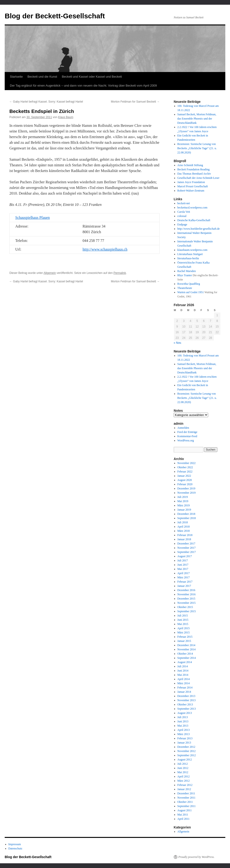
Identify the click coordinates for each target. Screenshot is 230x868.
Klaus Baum (66, 117)
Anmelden (183, 428)
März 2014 (184, 683)
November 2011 (186, 798)
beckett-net (184, 203)
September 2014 (187, 658)
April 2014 (184, 679)
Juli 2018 (183, 522)
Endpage (182, 224)
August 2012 (185, 760)
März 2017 (184, 577)
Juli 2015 (183, 616)
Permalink (120, 273)
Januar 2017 (184, 586)
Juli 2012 (183, 764)
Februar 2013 (185, 738)
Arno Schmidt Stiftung (190, 165)
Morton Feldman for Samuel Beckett (135, 102)
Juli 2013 (183, 717)
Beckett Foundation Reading (194, 169)
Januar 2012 (184, 789)
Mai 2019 (183, 501)
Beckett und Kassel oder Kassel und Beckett (92, 77)
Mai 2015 (183, 624)
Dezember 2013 (186, 696)
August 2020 (185, 480)
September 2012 (187, 755)
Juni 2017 (183, 565)
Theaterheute (185, 288)
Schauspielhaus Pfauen (33, 218)
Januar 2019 (184, 510)
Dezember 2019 (186, 488)
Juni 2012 (183, 768)
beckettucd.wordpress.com (192, 208)
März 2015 (184, 632)
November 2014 (187, 649)
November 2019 (187, 493)
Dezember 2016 (186, 590)
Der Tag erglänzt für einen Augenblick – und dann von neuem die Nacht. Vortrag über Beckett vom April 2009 (83, 86)
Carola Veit (184, 212)
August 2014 (185, 662)
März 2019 (184, 505)
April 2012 (184, 776)
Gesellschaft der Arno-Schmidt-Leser (198, 178)
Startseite (16, 77)
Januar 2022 (184, 476)
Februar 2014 (185, 688)
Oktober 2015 (185, 607)
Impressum (15, 844)
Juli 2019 (183, 497)
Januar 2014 (184, 692)
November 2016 (187, 594)
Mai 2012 (183, 772)
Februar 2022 (185, 472)
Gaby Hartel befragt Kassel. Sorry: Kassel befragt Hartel (46, 102)
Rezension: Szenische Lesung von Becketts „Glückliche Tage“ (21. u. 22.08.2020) (197, 148)
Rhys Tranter (185, 275)
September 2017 (187, 552)
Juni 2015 (183, 620)
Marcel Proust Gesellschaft (193, 186)
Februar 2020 (185, 484)
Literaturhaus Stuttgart (190, 254)
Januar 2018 (184, 539)
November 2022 (187, 463)
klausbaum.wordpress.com (192, 250)
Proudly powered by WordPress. (196, 857)
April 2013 (184, 730)
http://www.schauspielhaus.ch (105, 249)
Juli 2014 (183, 666)
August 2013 (185, 713)
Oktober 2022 (185, 467)
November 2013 (187, 700)
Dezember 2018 (186, 514)
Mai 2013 (183, 726)
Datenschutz (15, 848)
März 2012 (184, 781)
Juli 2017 (183, 560)
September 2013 (187, 709)
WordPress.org (186, 440)
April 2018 (184, 527)
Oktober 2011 (185, 802)
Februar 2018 (185, 535)
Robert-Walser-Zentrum (191, 191)
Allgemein (50, 273)
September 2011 (187, 806)
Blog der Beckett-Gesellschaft (55, 16)
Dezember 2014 (186, 645)
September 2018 (187, 518)
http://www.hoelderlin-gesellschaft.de (199, 229)
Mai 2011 (183, 815)
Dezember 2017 (186, 544)
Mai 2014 (183, 675)
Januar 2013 (184, 743)
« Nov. (178, 343)
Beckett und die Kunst (42, 77)
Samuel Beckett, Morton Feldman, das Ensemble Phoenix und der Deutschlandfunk (197, 119)
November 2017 (187, 548)
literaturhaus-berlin (188, 258)
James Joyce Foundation (191, 182)
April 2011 (184, 819)
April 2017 (184, 573)
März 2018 (184, 531)
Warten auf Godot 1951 (191, 292)
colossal (182, 216)
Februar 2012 (185, 785)
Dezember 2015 (186, 599)
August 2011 (185, 810)
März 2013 (184, 734)
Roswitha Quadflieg (189, 284)
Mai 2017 (183, 569)
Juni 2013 (183, 721)
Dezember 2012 (186, 747)
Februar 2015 (185, 637)
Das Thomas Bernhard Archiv (194, 174)
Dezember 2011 (186, 793)
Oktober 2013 (185, 704)
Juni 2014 (183, 671)
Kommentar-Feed (187, 436)
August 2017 (185, 556)
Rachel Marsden (187, 271)
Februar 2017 (185, 582)
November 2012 (187, 751)
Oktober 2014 (185, 654)
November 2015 (187, 603)
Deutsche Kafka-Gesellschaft (194, 220)
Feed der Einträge (187, 432)
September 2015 (187, 611)
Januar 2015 (184, 641)
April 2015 (184, 628)
